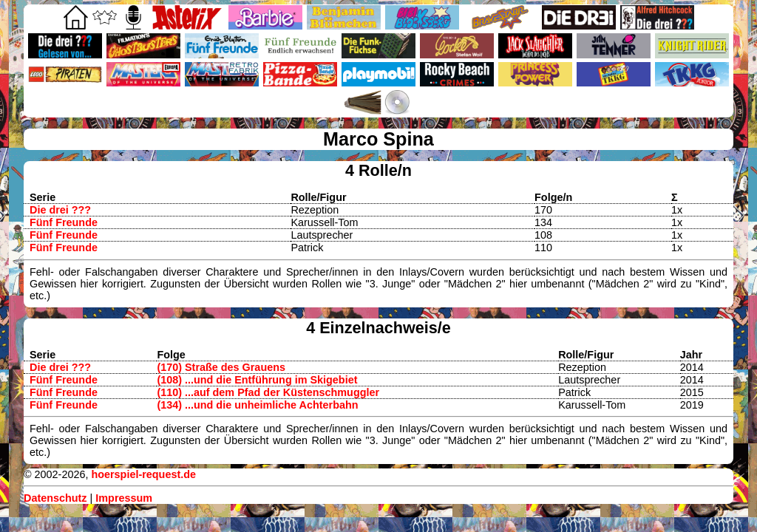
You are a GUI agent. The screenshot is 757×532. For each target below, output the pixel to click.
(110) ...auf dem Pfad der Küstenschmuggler (268, 392)
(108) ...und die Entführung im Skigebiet (257, 380)
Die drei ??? (60, 210)
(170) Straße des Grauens (221, 367)
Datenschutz (55, 498)
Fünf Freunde (64, 222)
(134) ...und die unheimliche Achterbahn (257, 405)
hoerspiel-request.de (143, 474)
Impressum (124, 498)
